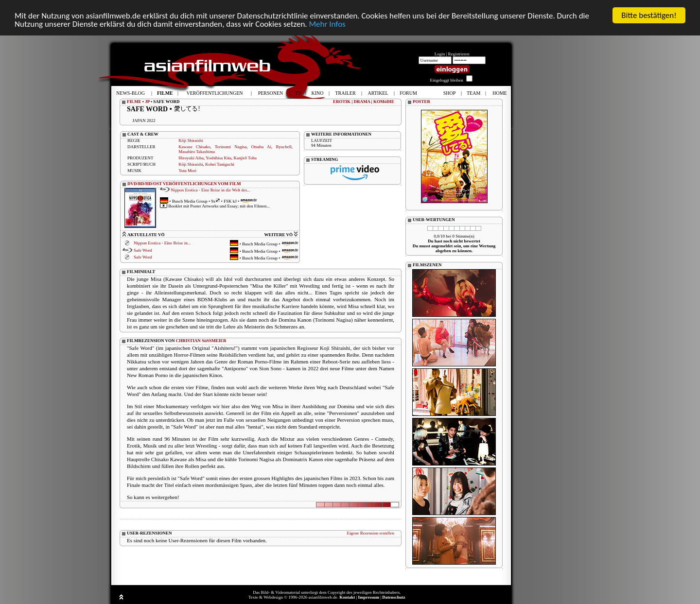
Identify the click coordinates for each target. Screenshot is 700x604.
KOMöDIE (384, 102)
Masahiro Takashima (197, 152)
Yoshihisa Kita (219, 158)
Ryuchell (284, 147)
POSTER (421, 102)
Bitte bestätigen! (649, 15)
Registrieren (459, 54)
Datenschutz (394, 597)
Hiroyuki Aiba (191, 158)
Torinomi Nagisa (231, 147)
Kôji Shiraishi (191, 140)
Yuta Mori (187, 171)
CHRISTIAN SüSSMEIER (201, 340)
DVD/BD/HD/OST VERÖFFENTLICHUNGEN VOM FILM (184, 184)
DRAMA (362, 102)
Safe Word (143, 250)
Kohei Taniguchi (220, 164)
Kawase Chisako (194, 147)
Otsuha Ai (261, 147)
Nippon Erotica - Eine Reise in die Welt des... (210, 190)
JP (147, 102)
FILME (134, 102)
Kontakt (347, 597)
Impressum (369, 597)
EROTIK (342, 102)
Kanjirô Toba (245, 158)
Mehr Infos (327, 24)
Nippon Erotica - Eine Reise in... (162, 243)
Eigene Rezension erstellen (371, 533)
